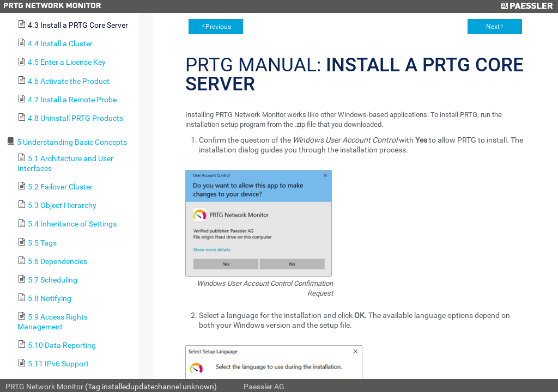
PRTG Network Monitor (44, 387)
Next (493, 27)
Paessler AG (264, 387)
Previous (218, 27)
